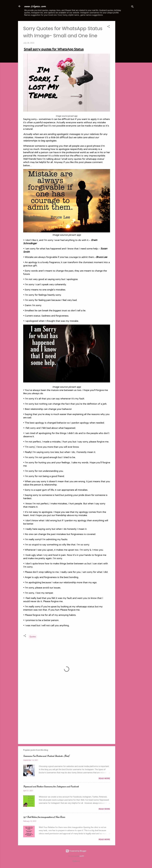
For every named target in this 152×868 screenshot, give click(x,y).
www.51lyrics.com (35, 6)
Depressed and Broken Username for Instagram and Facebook (51, 787)
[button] (108, 27)
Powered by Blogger (76, 851)
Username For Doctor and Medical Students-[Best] (46, 756)
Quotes (33, 637)
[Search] (132, 7)
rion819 (82, 856)
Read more (104, 778)
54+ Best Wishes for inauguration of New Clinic (44, 817)
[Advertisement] (126, 60)
